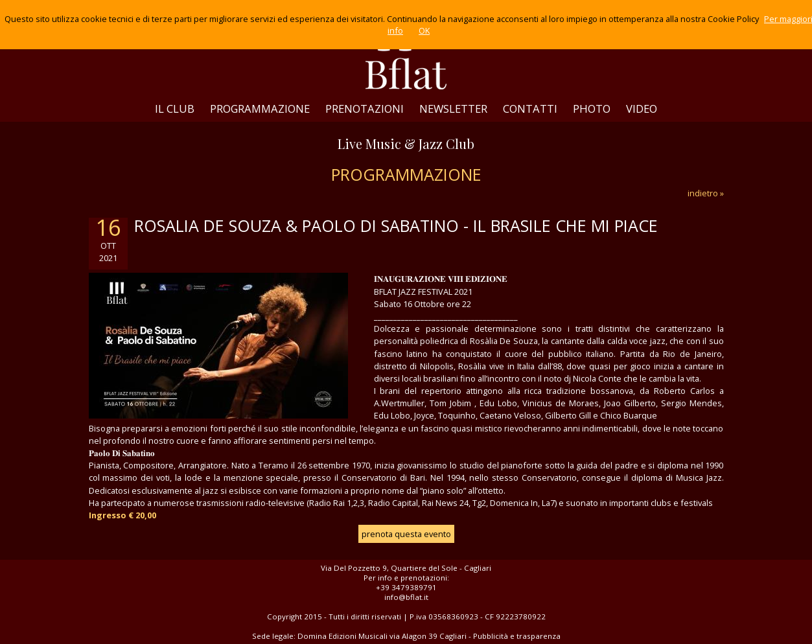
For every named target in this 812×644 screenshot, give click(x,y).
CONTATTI (530, 109)
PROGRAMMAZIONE (260, 109)
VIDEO (642, 109)
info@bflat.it (406, 597)
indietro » (706, 193)
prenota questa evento (406, 534)
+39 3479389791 (406, 587)
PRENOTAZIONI (365, 109)
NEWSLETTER (453, 109)
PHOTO (592, 109)
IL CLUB (175, 109)
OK (424, 30)
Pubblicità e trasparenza (517, 636)
